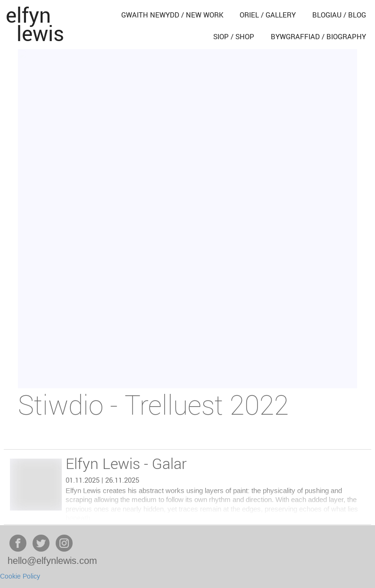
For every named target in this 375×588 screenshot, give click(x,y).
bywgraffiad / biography (318, 36)
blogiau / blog (339, 15)
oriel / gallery (268, 15)
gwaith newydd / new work (172, 15)
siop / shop (234, 36)
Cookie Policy (20, 577)
